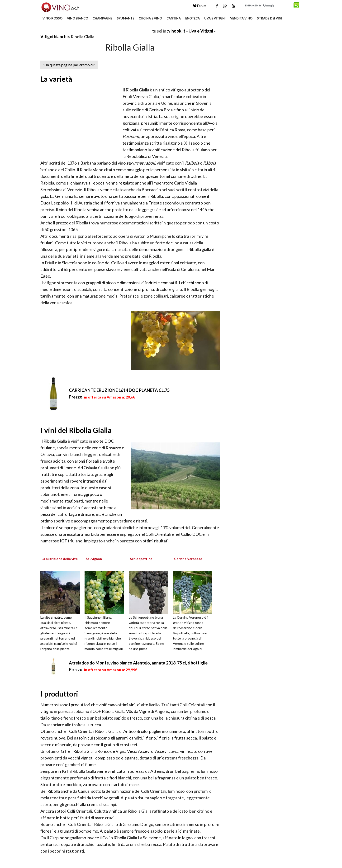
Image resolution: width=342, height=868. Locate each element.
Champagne (102, 18)
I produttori (59, 694)
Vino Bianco (78, 18)
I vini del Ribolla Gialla (76, 430)
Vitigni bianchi (54, 37)
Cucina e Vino (150, 18)
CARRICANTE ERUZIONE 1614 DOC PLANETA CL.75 (119, 390)
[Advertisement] (96, 31)
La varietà (56, 79)
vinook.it (177, 31)
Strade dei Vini (270, 18)
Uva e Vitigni (215, 18)
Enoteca (192, 18)
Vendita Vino (241, 18)
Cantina (174, 18)
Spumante (126, 18)
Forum (200, 6)
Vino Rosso (52, 18)
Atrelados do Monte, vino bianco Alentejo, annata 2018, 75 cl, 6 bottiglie (138, 663)
